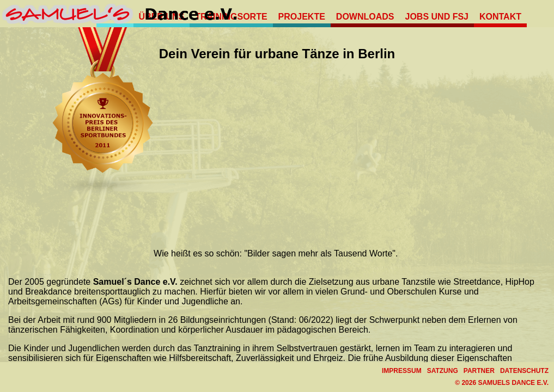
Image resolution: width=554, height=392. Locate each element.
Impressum (402, 371)
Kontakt (500, 17)
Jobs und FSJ (437, 17)
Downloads (365, 17)
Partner (479, 371)
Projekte (302, 17)
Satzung (443, 371)
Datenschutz (524, 371)
